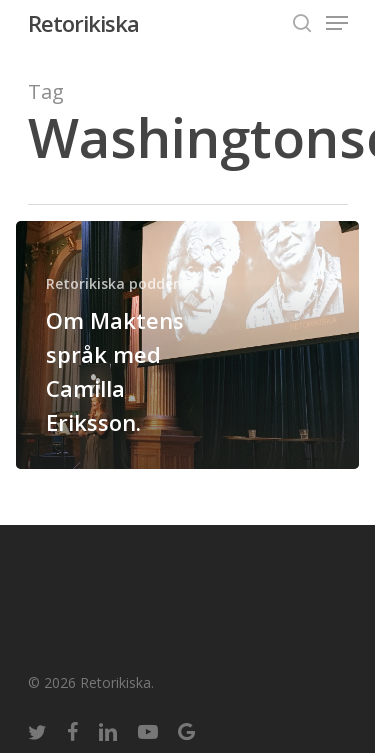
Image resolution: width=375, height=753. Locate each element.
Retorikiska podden (114, 283)
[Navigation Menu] (337, 23)
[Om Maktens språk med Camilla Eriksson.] (187, 345)
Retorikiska (83, 23)
